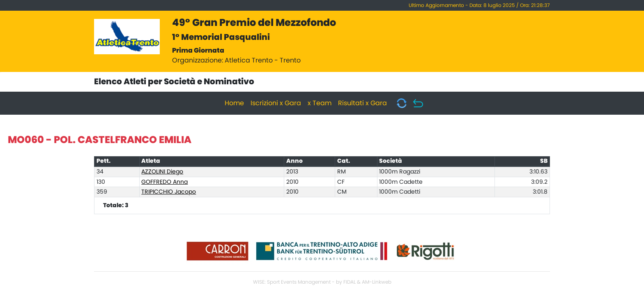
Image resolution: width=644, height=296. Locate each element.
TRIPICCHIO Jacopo (169, 192)
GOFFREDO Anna (164, 182)
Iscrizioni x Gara (276, 103)
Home (234, 103)
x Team (320, 103)
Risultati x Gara (362, 103)
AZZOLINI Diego (162, 172)
